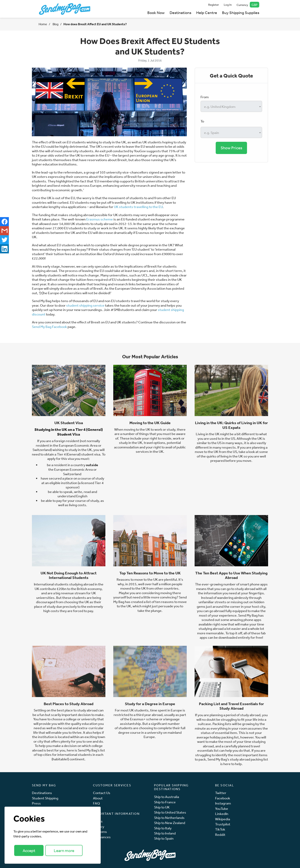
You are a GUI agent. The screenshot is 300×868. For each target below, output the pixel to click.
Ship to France (165, 802)
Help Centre (207, 13)
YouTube (222, 809)
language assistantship (150, 721)
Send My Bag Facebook (49, 327)
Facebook (223, 798)
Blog (55, 24)
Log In (228, 5)
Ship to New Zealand (170, 823)
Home (43, 24)
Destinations (180, 13)
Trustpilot (223, 824)
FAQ (96, 803)
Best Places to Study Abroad (69, 704)
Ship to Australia (167, 797)
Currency (248, 5)
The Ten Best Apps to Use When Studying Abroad (231, 575)
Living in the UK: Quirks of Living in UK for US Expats (231, 425)
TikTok (220, 829)
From (205, 97)
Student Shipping (45, 798)
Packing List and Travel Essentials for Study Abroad (231, 706)
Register (214, 5)
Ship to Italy (163, 828)
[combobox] (231, 106)
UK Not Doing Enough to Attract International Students (69, 575)
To (202, 121)
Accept (29, 851)
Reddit (220, 835)
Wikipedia (223, 819)
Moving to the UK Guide (150, 423)
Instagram (223, 803)
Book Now (156, 13)
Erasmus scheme (100, 219)
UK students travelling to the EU (138, 207)
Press (36, 803)
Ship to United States (170, 812)
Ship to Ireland (165, 833)
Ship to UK (162, 807)
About (98, 798)
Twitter (221, 793)
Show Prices (231, 148)
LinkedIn (222, 814)
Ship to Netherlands (169, 818)
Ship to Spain (164, 838)
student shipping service (85, 305)
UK (90, 450)
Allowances (102, 837)
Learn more (64, 851)
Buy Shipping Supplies (241, 13)
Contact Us (102, 793)
